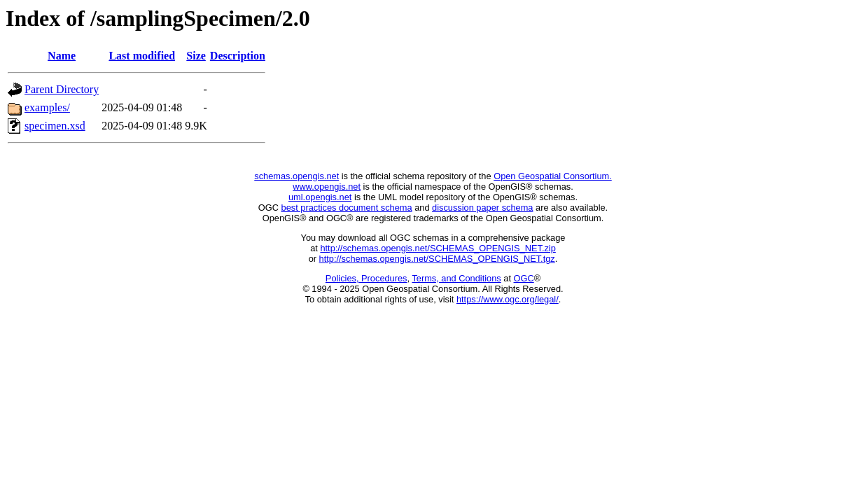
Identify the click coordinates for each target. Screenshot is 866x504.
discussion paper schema (482, 208)
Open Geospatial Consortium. (553, 176)
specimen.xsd (55, 126)
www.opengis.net (327, 187)
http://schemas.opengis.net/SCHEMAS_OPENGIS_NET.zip (438, 248)
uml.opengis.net (320, 197)
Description (238, 56)
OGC (524, 278)
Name (62, 56)
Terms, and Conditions (456, 278)
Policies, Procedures (366, 278)
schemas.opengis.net (296, 176)
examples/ (47, 107)
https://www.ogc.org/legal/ (508, 299)
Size (196, 56)
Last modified (142, 56)
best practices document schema (347, 208)
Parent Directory (62, 89)
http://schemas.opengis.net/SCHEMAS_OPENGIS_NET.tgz (437, 259)
